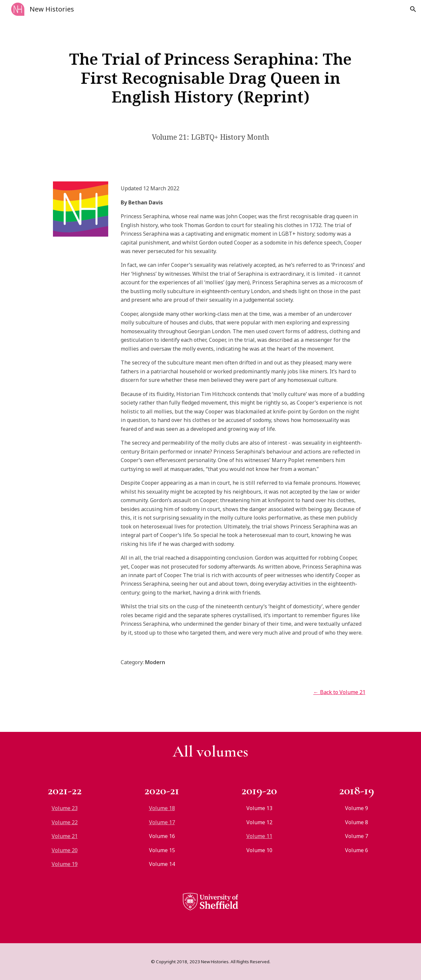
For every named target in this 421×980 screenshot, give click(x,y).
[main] (210, 78)
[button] (413, 9)
